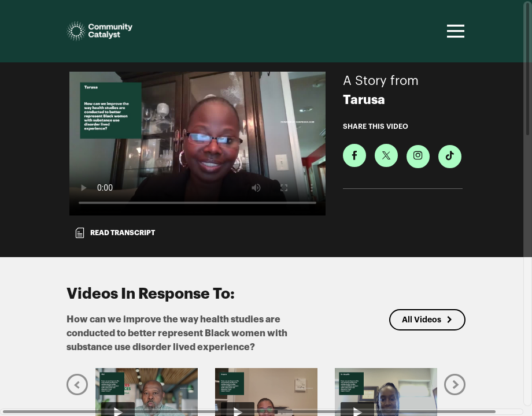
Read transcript (114, 233)
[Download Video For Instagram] (418, 157)
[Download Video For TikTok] (450, 157)
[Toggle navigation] (454, 31)
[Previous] (77, 385)
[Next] (455, 385)
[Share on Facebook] (354, 155)
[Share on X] (386, 155)
